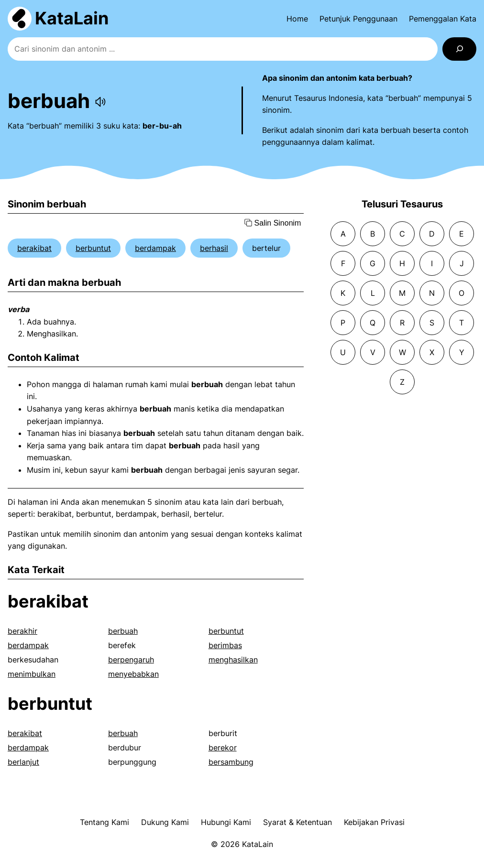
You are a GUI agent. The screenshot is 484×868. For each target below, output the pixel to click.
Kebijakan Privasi (374, 822)
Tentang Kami (104, 822)
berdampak (155, 248)
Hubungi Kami (226, 822)
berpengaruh (131, 660)
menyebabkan (133, 674)
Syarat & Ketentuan (297, 822)
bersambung (231, 762)
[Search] (459, 49)
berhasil (214, 248)
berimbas (225, 645)
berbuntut (93, 248)
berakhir (22, 631)
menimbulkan (32, 674)
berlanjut (23, 762)
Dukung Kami (165, 822)
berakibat (34, 248)
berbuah (123, 631)
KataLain (72, 18)
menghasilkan (233, 660)
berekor (223, 748)
